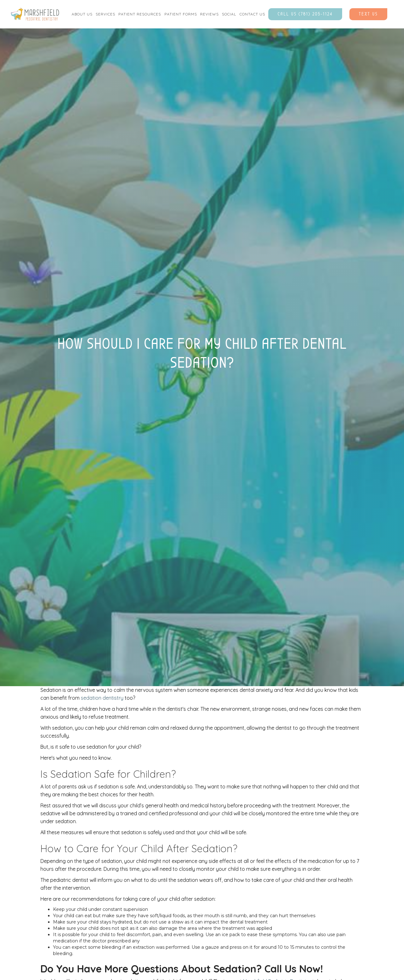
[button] (82, 14)
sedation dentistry (102, 698)
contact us (252, 14)
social (229, 14)
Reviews (209, 14)
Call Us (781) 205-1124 (305, 14)
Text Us (368, 14)
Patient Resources (140, 14)
